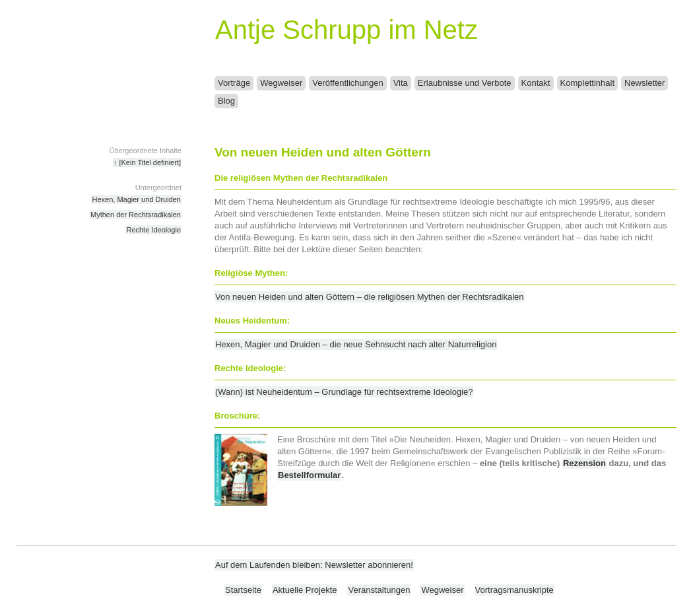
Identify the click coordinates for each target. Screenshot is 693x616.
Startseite (243, 590)
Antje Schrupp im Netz (346, 30)
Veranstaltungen (379, 590)
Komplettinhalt (587, 83)
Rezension (584, 463)
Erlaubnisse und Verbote (465, 83)
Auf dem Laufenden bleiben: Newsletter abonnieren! (314, 565)
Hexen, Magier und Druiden (136, 199)
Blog (226, 101)
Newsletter (644, 83)
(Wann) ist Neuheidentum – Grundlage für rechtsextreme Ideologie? (344, 392)
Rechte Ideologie (153, 230)
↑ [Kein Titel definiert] (147, 162)
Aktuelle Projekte (305, 590)
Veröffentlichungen (347, 83)
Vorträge (234, 83)
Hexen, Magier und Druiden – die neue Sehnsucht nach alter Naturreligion (356, 344)
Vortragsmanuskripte (514, 590)
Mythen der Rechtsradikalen (136, 215)
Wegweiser (281, 83)
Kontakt (536, 83)
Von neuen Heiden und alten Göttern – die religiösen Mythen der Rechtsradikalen (370, 297)
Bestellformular (309, 475)
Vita (401, 83)
